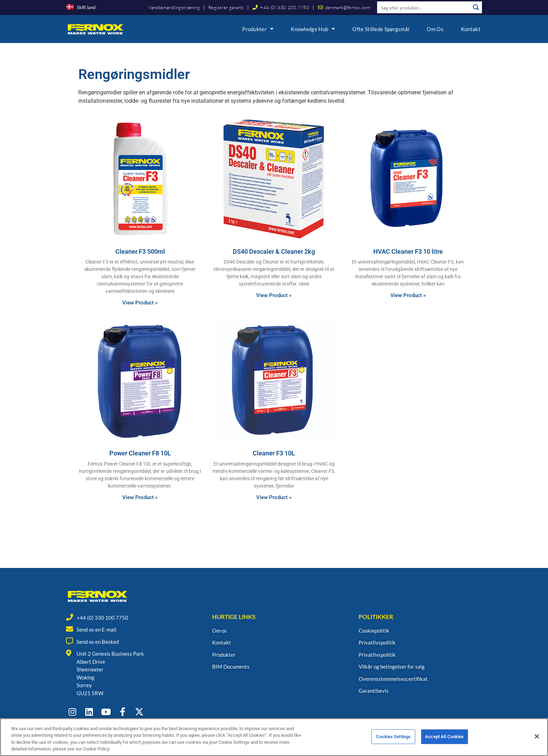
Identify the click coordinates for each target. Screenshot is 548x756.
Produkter (258, 29)
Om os (435, 29)
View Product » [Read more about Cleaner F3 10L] (274, 497)
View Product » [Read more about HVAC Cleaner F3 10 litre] (408, 295)
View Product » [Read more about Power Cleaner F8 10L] (140, 497)
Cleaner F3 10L (274, 453)
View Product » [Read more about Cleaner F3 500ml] (140, 303)
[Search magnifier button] (476, 7)
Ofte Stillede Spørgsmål (381, 29)
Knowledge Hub (313, 29)
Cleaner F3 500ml (140, 251)
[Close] (537, 741)
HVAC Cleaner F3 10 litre (408, 251)
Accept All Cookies (444, 741)
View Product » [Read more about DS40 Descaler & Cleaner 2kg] (274, 295)
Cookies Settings (393, 741)
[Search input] (424, 7)
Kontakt (471, 29)
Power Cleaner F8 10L (140, 453)
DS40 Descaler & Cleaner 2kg (274, 251)
